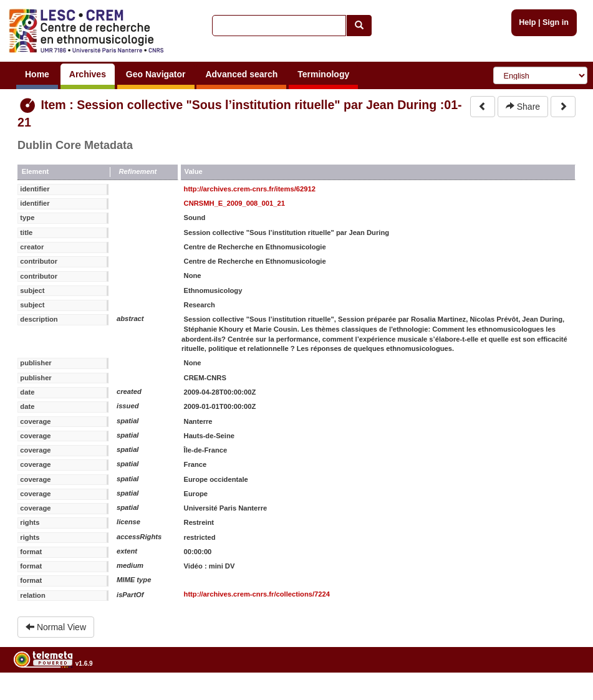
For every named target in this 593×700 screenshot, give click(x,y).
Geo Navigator (156, 74)
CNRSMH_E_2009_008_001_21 (234, 203)
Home (37, 74)
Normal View (56, 627)
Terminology (323, 74)
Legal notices (562, 695)
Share (523, 107)
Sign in (556, 22)
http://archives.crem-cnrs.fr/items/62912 (250, 189)
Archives (88, 74)
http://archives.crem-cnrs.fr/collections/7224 (257, 594)
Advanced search (241, 74)
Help (527, 22)
